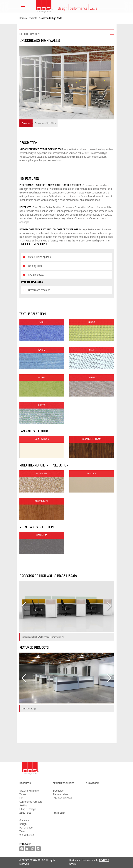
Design (23, 824)
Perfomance (26, 828)
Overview (26, 123)
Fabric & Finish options (37, 257)
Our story (24, 820)
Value (22, 832)
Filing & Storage (28, 809)
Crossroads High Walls (45, 123)
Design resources (63, 784)
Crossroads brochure (37, 290)
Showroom (92, 784)
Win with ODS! (27, 835)
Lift (21, 798)
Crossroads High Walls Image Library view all (43, 637)
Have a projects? (34, 275)
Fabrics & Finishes (62, 798)
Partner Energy (29, 709)
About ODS (25, 813)
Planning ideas (33, 266)
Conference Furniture (31, 802)
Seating (23, 806)
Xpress (23, 795)
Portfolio (59, 813)
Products (25, 784)
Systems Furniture (29, 791)
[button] (109, 606)
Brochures (58, 791)
